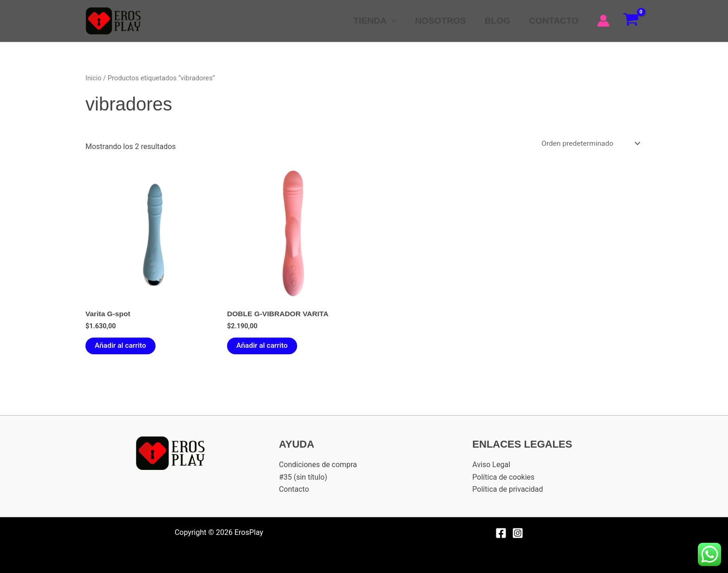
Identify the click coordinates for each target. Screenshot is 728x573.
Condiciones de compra (318, 465)
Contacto (294, 490)
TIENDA (378, 21)
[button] (394, 21)
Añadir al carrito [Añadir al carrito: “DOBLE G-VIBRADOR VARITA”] (263, 347)
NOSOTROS (442, 21)
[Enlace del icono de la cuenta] (603, 21)
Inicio (94, 78)
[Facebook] (501, 533)
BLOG (498, 21)
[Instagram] (518, 533)
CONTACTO (554, 21)
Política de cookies (503, 477)
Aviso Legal (491, 465)
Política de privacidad (507, 490)
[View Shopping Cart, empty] (631, 21)
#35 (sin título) (303, 477)
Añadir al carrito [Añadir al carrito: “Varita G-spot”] (121, 347)
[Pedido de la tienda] (589, 144)
